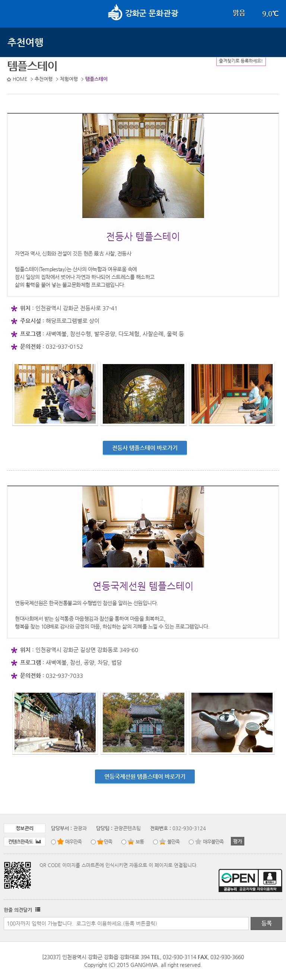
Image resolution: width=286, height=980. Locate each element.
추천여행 (25, 42)
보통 (140, 842)
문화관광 (143, 13)
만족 (108, 842)
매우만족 (73, 842)
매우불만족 (213, 842)
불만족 (173, 842)
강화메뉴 (14, 13)
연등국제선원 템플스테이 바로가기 (145, 776)
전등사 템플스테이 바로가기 (145, 448)
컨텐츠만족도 (25, 842)
